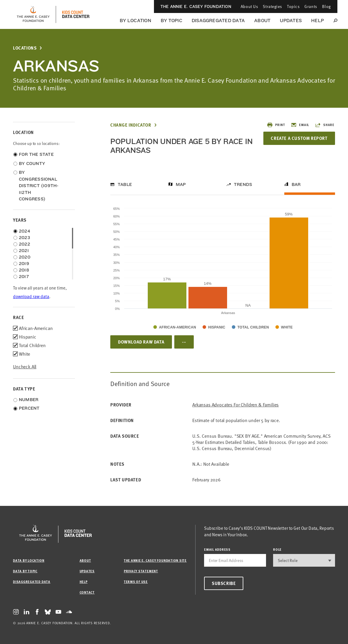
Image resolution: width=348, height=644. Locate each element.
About (262, 21)
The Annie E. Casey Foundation (196, 6)
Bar (296, 184)
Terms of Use (136, 582)
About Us (249, 6)
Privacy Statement (141, 571)
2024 (24, 231)
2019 (24, 264)
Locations (25, 48)
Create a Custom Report (299, 138)
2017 (24, 277)
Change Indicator (131, 125)
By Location (136, 21)
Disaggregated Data (218, 21)
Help (317, 21)
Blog (326, 6)
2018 (24, 270)
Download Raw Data (141, 342)
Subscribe (224, 583)
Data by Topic (25, 571)
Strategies (273, 6)
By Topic (171, 21)
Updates (291, 21)
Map (181, 184)
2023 (24, 238)
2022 (24, 244)
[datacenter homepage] (76, 14)
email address (217, 549)
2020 (25, 257)
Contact (87, 592)
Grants (311, 6)
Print (276, 125)
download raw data (31, 296)
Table (125, 184)
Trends (243, 184)
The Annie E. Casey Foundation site (155, 560)
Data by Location (29, 560)
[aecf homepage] (33, 14)
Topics (293, 6)
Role (277, 549)
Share (325, 125)
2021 (24, 251)
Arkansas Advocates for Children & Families (235, 405)
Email (300, 125)
